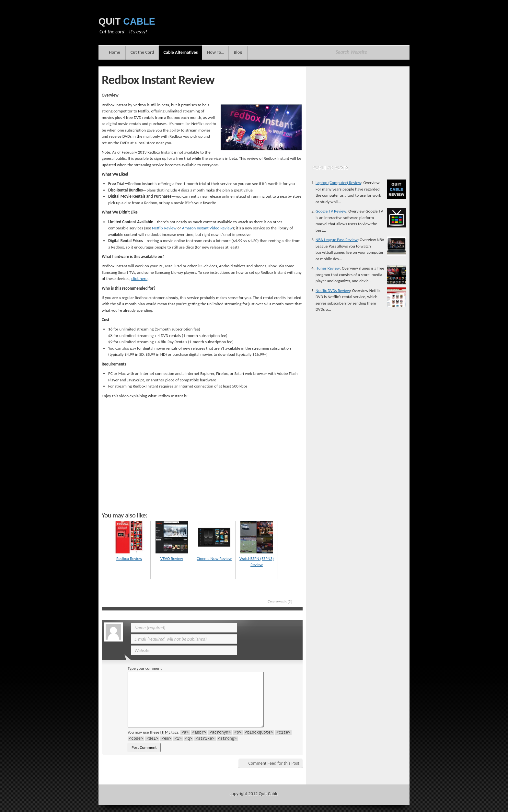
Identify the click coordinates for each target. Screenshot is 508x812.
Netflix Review (164, 228)
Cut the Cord (142, 52)
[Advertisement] (292, 28)
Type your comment (145, 668)
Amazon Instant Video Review (207, 228)
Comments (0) (280, 602)
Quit (127, 21)
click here (139, 278)
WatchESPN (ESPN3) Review (257, 558)
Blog (238, 52)
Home (115, 52)
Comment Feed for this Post (274, 763)
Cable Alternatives (180, 55)
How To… (216, 52)
